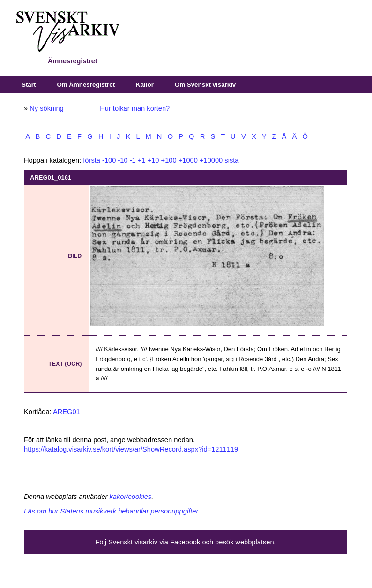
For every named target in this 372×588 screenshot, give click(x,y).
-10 (123, 160)
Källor (145, 85)
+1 (142, 160)
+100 (169, 160)
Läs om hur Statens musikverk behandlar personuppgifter (111, 511)
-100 (109, 160)
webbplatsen (254, 542)
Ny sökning (47, 108)
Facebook (185, 542)
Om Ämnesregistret (86, 85)
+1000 (188, 160)
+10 (153, 160)
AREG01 (67, 412)
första (92, 160)
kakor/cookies (131, 497)
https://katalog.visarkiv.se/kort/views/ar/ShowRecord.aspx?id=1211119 (131, 449)
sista (231, 160)
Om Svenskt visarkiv (205, 85)
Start (29, 85)
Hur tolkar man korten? (135, 108)
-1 (133, 160)
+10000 (211, 160)
